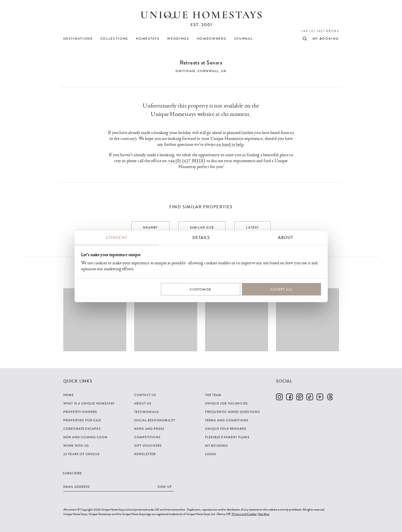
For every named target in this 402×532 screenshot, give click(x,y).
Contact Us (145, 395)
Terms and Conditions (227, 420)
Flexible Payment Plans (227, 437)
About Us (143, 403)
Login (211, 454)
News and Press (149, 429)
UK (224, 71)
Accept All (281, 289)
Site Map (264, 514)
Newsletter (145, 454)
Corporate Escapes (82, 429)
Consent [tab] (117, 238)
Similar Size (202, 227)
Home (69, 395)
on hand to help (230, 145)
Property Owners (80, 412)
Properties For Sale (82, 420)
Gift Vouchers (148, 446)
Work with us (76, 446)
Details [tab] (201, 238)
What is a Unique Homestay (89, 403)
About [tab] (286, 238)
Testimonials (147, 412)
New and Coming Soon (86, 437)
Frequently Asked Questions (233, 412)
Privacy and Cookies (244, 514)
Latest (252, 227)
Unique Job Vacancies (227, 403)
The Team (213, 395)
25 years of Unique (82, 454)
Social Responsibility (155, 420)
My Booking (217, 446)
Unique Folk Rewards (226, 429)
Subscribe (72, 473)
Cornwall (208, 71)
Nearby (150, 227)
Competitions (147, 437)
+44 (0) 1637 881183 (320, 31)
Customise (200, 289)
